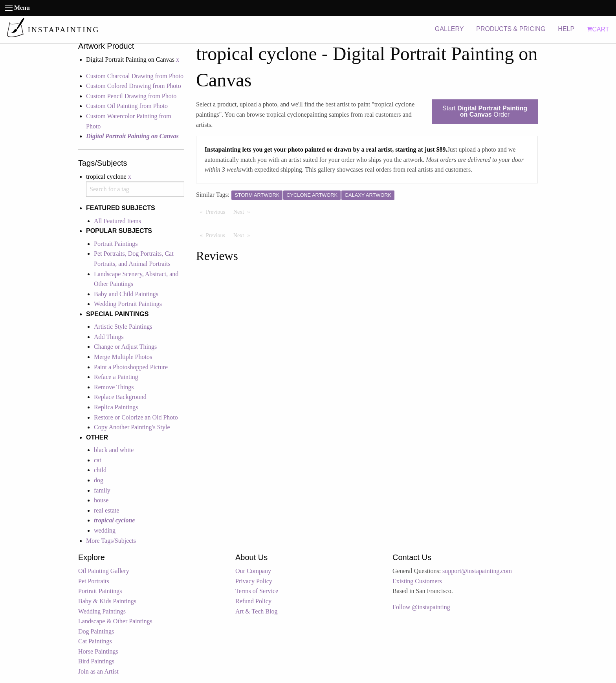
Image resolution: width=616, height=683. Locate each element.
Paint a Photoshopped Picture (131, 367)
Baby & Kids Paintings (107, 601)
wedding (105, 530)
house (101, 500)
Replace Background (120, 397)
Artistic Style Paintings (123, 327)
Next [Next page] (244, 211)
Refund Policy (253, 601)
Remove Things (114, 387)
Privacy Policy (254, 581)
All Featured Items (117, 221)
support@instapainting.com (477, 571)
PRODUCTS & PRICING (511, 29)
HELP (566, 29)
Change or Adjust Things (125, 347)
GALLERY (449, 29)
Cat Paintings (95, 641)
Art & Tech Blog (256, 611)
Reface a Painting (116, 377)
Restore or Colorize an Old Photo (136, 417)
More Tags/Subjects (111, 541)
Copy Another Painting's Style (132, 427)
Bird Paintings (96, 661)
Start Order (485, 111)
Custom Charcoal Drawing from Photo (135, 76)
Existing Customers (417, 581)
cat (98, 460)
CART (598, 29)
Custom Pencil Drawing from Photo (131, 96)
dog (99, 480)
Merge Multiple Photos (123, 357)
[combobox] (135, 189)
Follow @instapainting (421, 607)
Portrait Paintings (116, 244)
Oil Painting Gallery (104, 571)
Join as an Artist (98, 671)
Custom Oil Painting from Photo (127, 106)
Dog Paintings (96, 631)
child (100, 470)
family (102, 490)
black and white (114, 450)
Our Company (253, 571)
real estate (106, 510)
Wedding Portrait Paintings (128, 304)
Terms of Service (257, 591)
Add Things (109, 337)
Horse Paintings (98, 651)
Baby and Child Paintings (126, 294)
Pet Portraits (94, 581)
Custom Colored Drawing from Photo (134, 86)
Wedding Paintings (102, 611)
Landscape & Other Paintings (115, 621)
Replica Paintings (116, 407)
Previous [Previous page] (217, 211)
